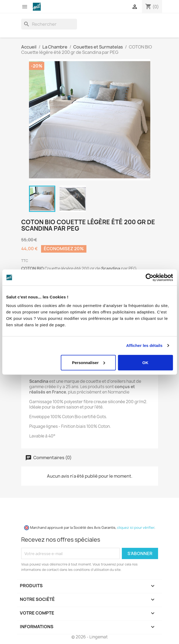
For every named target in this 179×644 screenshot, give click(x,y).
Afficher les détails (144, 345)
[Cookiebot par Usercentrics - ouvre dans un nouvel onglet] (149, 278)
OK (145, 362)
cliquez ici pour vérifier (136, 528)
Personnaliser (88, 362)
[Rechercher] (49, 24)
